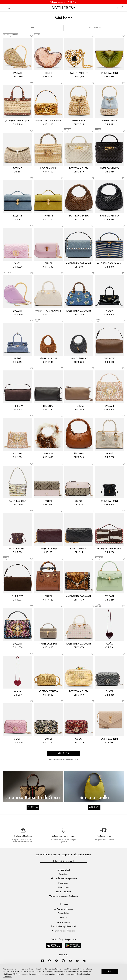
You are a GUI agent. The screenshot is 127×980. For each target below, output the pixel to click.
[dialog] (63, 972)
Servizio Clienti (63, 870)
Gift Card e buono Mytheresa (63, 878)
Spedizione (63, 887)
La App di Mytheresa (63, 909)
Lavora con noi (63, 922)
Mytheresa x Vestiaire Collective (63, 896)
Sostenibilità (63, 913)
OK (110, 971)
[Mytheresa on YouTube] (70, 961)
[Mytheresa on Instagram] (63, 961)
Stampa (63, 918)
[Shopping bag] (123, 8)
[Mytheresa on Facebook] (49, 961)
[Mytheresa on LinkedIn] (43, 961)
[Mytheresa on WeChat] (84, 961)
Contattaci (63, 874)
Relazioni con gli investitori (63, 926)
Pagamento (63, 883)
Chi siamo (63, 904)
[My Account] (118, 8)
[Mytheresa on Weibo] (77, 961)
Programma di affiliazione (63, 931)
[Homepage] (64, 8)
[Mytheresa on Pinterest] (57, 961)
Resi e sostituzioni (63, 892)
